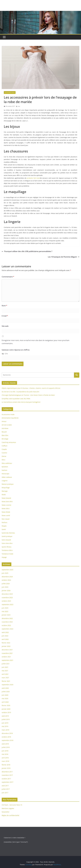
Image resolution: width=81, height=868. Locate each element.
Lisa (19, 106)
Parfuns (4, 522)
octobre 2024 (6, 580)
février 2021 (6, 681)
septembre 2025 (7, 570)
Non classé (6, 519)
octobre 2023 (6, 601)
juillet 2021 (6, 664)
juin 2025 (5, 573)
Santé (4, 529)
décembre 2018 (7, 733)
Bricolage (5, 439)
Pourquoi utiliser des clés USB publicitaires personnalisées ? (27, 251)
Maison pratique (8, 484)
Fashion (4, 470)
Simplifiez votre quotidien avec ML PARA (16, 399)
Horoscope (5, 474)
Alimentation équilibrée (10, 418)
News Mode (6, 512)
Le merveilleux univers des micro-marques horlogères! (21, 402)
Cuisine (4, 453)
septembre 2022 (7, 629)
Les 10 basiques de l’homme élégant (64, 257)
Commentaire (8, 277)
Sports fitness (7, 547)
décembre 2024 (7, 577)
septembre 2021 (7, 660)
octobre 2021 (6, 657)
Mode (4, 495)
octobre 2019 (6, 712)
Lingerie (5, 481)
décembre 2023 (7, 594)
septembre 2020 (7, 685)
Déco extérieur (7, 463)
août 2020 (5, 688)
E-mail (5, 316)
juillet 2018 (6, 747)
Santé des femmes (8, 533)
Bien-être (5, 435)
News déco (6, 508)
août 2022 (5, 632)
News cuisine (6, 505)
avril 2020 (5, 702)
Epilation (5, 467)
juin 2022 (5, 636)
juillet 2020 (6, 692)
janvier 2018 (6, 768)
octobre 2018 (6, 737)
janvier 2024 (6, 591)
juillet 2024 (6, 584)
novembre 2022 (7, 622)
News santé (6, 515)
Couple (4, 449)
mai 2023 (5, 611)
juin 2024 (5, 587)
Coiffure (4, 446)
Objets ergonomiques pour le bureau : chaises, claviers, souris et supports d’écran (31, 388)
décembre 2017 (7, 772)
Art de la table (7, 425)
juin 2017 (5, 793)
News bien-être (7, 502)
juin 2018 (5, 751)
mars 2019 (5, 730)
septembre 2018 (7, 740)
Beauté (4, 432)
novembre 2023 (7, 597)
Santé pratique (7, 536)
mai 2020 (5, 699)
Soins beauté (6, 540)
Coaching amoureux (9, 442)
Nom (4, 306)
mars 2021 (5, 678)
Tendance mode (7, 554)
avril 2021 (5, 674)
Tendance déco (7, 550)
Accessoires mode (10, 92)
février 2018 (6, 765)
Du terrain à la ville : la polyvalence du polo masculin (20, 392)
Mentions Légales (8, 808)
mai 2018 (5, 754)
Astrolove (5, 428)
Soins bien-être (7, 543)
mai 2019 (5, 726)
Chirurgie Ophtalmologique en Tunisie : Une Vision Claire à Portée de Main (28, 395)
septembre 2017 (7, 782)
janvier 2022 (6, 646)
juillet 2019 (6, 719)
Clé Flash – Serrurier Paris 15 (12, 805)
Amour (4, 421)
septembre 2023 (7, 604)
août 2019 (5, 716)
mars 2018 (5, 761)
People (4, 526)
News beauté (6, 498)
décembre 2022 (7, 618)
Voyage (4, 557)
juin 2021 (5, 667)
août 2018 (5, 744)
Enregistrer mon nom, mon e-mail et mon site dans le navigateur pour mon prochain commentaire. (36, 342)
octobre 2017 (6, 779)
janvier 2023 (6, 615)
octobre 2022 (6, 625)
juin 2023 (5, 608)
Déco (3, 460)
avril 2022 (5, 639)
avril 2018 (5, 758)
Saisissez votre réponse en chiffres (16, 350)
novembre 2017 (7, 775)
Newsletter (6, 812)
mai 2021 (5, 671)
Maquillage (6, 488)
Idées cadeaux (7, 477)
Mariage (5, 491)
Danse (4, 456)
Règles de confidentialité (10, 815)
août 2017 (5, 786)
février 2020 (6, 705)
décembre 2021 (7, 650)
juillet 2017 (6, 789)
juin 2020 (5, 695)
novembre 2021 (7, 653)
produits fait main (33, 178)
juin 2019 (5, 723)
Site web (5, 326)
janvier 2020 (6, 709)
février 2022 (6, 643)
